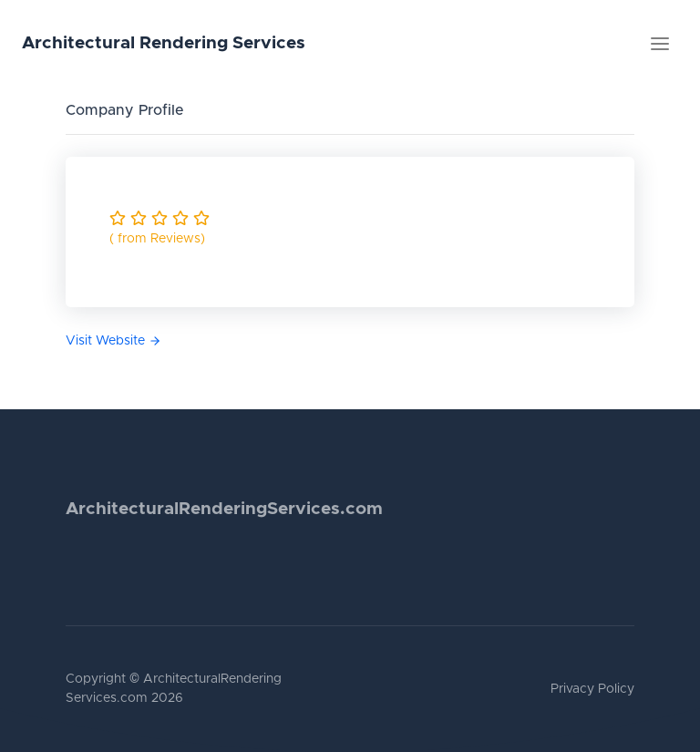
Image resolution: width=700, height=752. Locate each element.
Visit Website (113, 341)
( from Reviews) (157, 239)
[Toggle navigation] (660, 44)
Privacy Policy (592, 689)
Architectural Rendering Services (164, 43)
